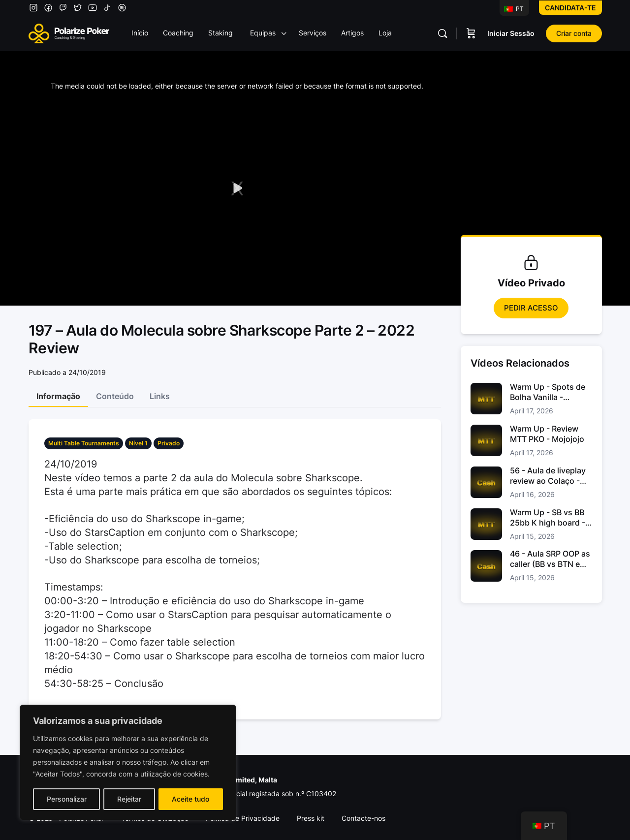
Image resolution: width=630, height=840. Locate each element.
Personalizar (66, 799)
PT (514, 9)
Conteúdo (115, 396)
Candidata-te (570, 8)
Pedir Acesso (531, 308)
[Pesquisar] (442, 33)
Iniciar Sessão (511, 33)
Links (160, 396)
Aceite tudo (191, 799)
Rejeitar (129, 799)
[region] (128, 763)
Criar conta (574, 33)
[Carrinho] (471, 33)
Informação (58, 396)
